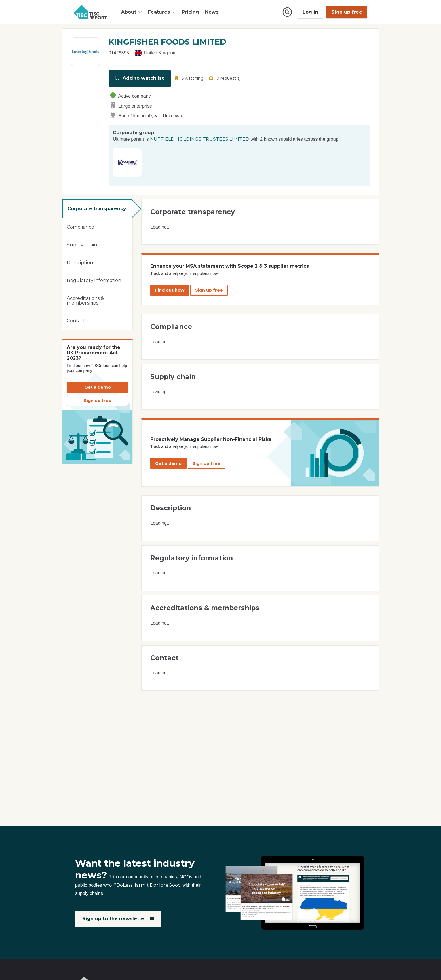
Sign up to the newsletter (118, 919)
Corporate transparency (97, 208)
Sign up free (347, 12)
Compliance (80, 226)
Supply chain (82, 244)
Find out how (170, 290)
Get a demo (98, 387)
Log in (310, 12)
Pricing (190, 12)
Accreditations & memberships (85, 300)
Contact (76, 320)
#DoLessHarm (129, 885)
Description (80, 262)
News (212, 12)
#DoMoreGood (164, 885)
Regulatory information (94, 280)
